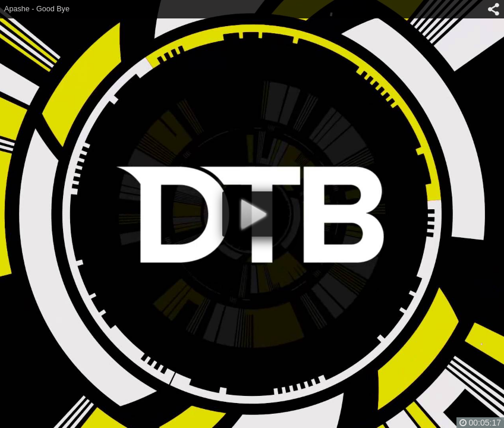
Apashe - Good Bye (37, 9)
